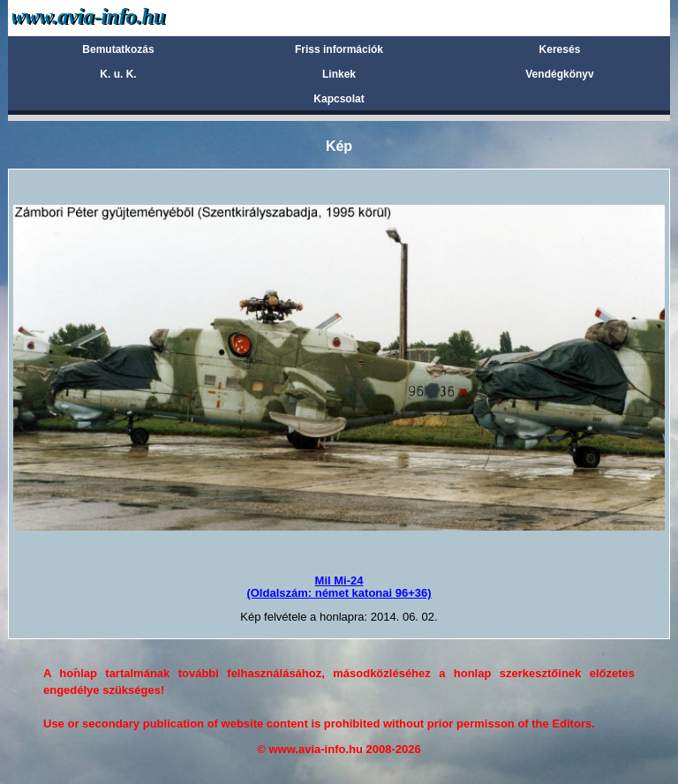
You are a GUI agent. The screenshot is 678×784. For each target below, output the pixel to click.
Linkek (339, 74)
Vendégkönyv (559, 74)
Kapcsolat (339, 99)
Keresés (560, 49)
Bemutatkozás (118, 49)
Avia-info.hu (120, 17)
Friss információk (339, 49)
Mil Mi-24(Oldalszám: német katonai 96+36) (339, 587)
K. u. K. (118, 74)
